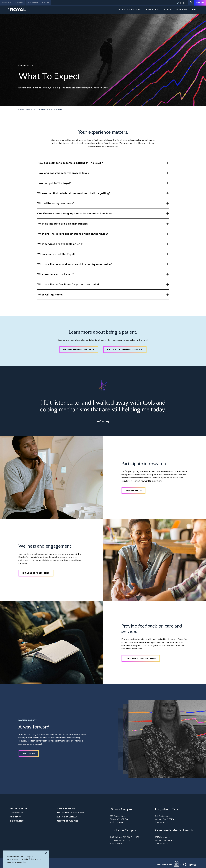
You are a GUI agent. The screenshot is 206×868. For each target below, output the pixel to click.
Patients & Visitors (129, 10)
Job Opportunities (67, 821)
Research (182, 10)
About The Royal (19, 808)
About (196, 10)
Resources (151, 10)
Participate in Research (70, 813)
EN (178, 3)
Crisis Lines (17, 821)
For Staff (15, 817)
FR (183, 3)
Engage (167, 10)
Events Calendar (67, 817)
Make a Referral (66, 808)
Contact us (17, 813)
